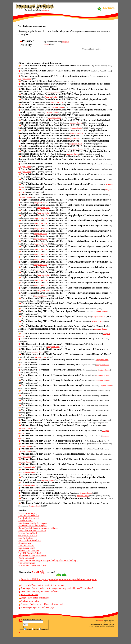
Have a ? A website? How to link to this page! (42, 585)
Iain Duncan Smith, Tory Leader (33, 523)
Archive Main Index (29, 601)
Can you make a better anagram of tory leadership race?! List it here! (56, 588)
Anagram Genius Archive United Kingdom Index (42, 604)
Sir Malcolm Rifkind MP (29, 540)
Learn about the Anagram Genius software (38, 591)
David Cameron (25, 520)
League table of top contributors (34, 598)
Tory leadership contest (29, 518)
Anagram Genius (25, 79)
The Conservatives (27, 563)
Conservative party (27, 513)
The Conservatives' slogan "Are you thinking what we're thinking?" (48, 560)
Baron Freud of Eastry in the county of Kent (38, 528)
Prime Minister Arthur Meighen (32, 525)
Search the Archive (28, 595)
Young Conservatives (28, 558)
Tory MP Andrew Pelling (30, 553)
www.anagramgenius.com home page (36, 607)
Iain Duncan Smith (27, 548)
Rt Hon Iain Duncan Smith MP (32, 565)
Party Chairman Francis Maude (32, 530)
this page (101, 621)
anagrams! (46, 10)
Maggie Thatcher (26, 538)
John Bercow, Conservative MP (32, 555)
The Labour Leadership (29, 515)
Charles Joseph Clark (28, 533)
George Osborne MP (28, 535)
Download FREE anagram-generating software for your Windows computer (57, 579)
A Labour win (25, 543)
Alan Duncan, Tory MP (29, 550)
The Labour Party (26, 545)
